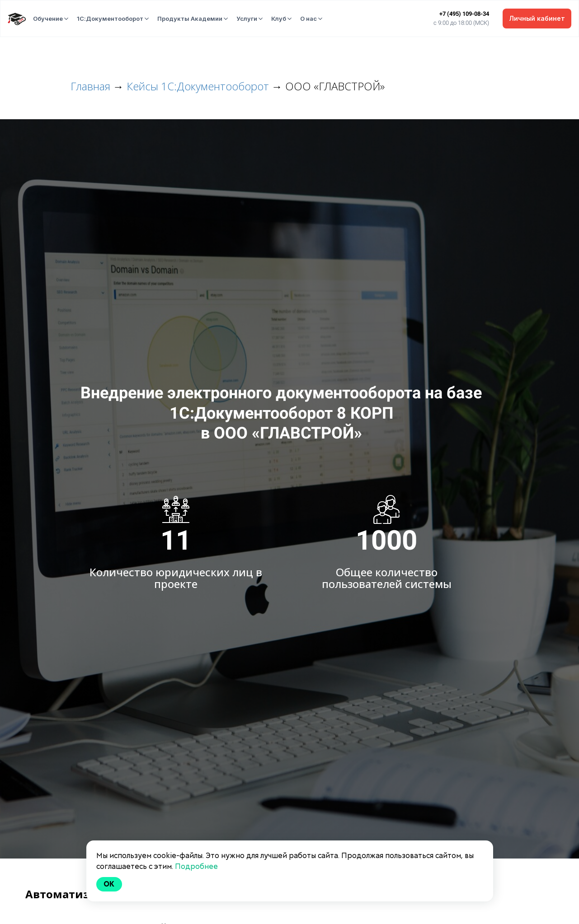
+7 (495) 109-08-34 (464, 14)
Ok (109, 884)
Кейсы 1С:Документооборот (198, 86)
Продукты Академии (190, 19)
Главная (90, 86)
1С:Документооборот (110, 19)
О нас (308, 19)
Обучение (48, 19)
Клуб (279, 19)
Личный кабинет (537, 18)
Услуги (247, 19)
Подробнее (196, 866)
